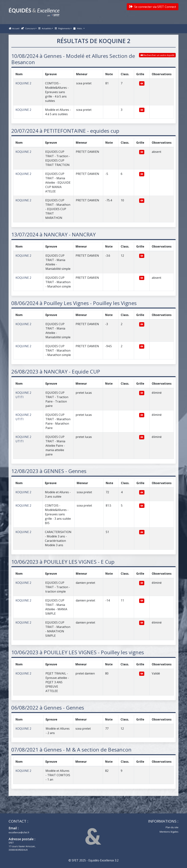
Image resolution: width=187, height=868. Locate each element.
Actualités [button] (45, 28)
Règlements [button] (62, 28)
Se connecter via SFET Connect (153, 7)
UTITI (20, 397)
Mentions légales (169, 832)
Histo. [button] (78, 28)
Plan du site (172, 827)
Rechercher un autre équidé (157, 55)
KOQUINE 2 (23, 83)
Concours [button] (28, 28)
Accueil (14, 28)
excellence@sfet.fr (19, 832)
